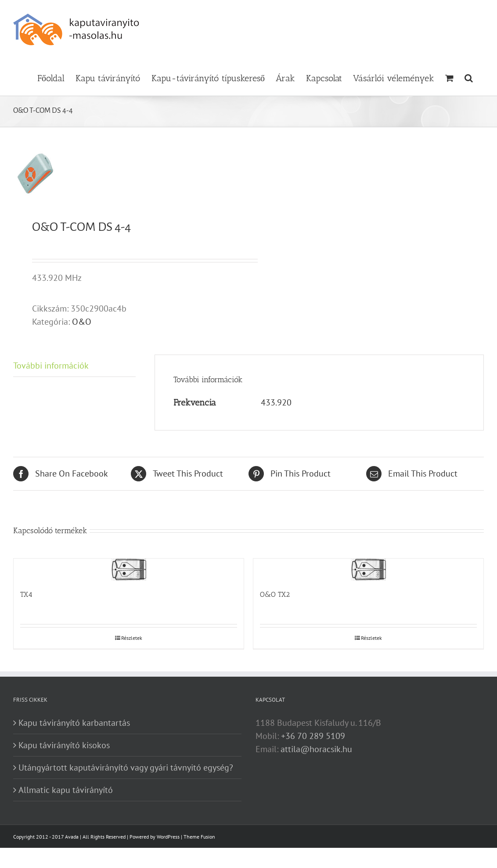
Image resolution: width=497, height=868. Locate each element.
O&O (82, 322)
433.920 (276, 402)
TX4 (26, 594)
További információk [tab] (51, 366)
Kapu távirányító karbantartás (74, 723)
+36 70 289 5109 (313, 736)
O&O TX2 (275, 594)
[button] (469, 77)
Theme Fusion (199, 837)
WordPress (168, 837)
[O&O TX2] (368, 570)
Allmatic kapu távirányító (66, 790)
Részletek (132, 638)
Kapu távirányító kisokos (64, 745)
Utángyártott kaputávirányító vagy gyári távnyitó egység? (126, 768)
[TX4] (129, 570)
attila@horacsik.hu (316, 749)
